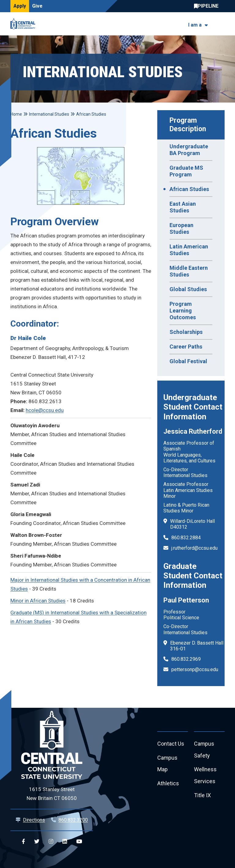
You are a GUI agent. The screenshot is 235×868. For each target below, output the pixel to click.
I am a (195, 25)
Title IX (202, 796)
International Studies (49, 114)
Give (37, 6)
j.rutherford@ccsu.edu (194, 548)
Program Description (188, 125)
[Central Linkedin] (65, 842)
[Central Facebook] (23, 842)
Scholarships (186, 332)
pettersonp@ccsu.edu (195, 669)
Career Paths (186, 347)
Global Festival (188, 361)
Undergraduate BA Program (189, 150)
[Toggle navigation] (221, 24)
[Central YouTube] (79, 842)
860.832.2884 (186, 538)
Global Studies (188, 289)
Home (16, 114)
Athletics (168, 784)
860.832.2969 (186, 659)
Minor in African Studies (38, 601)
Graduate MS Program (186, 171)
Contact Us (171, 744)
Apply (20, 6)
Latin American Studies (189, 250)
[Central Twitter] (37, 842)
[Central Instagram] (51, 842)
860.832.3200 (73, 820)
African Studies (189, 189)
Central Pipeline (208, 6)
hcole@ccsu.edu (45, 410)
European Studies (181, 228)
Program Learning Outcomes (183, 311)
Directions (34, 820)
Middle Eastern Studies (189, 271)
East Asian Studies (183, 207)
